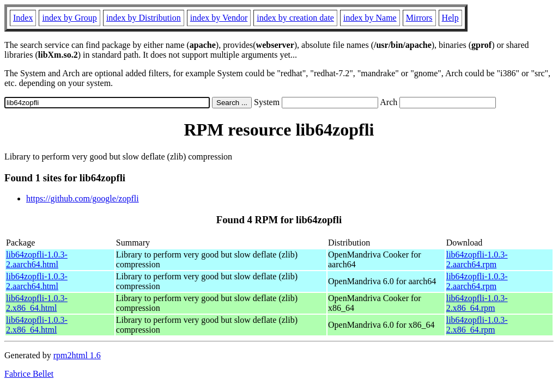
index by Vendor (219, 18)
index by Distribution (144, 18)
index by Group (69, 18)
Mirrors (419, 18)
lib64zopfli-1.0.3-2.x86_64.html (37, 303)
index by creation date (295, 18)
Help (450, 18)
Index (23, 18)
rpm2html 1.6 (77, 355)
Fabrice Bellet (29, 374)
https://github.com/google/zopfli (83, 198)
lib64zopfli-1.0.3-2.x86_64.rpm (477, 303)
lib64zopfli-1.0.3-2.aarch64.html (37, 259)
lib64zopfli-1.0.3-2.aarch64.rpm (477, 259)
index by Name (370, 18)
